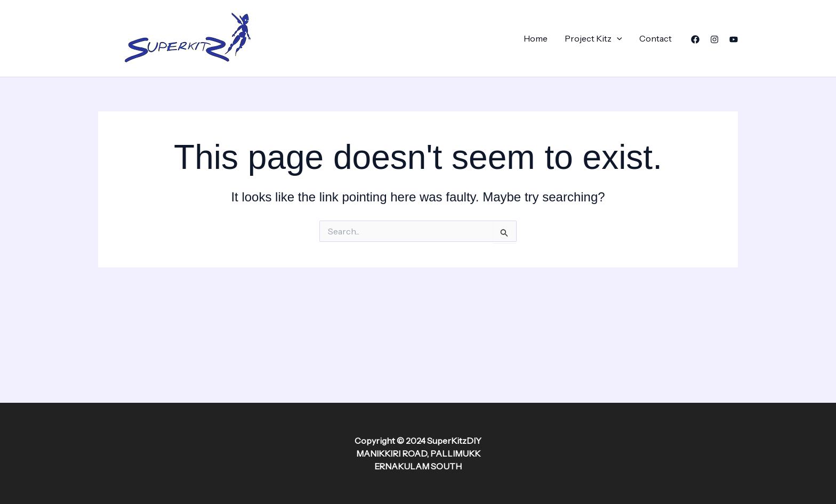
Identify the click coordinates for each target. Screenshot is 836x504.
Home (536, 38)
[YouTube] (734, 39)
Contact (656, 38)
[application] (617, 38)
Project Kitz (593, 38)
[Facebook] (695, 39)
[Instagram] (714, 39)
